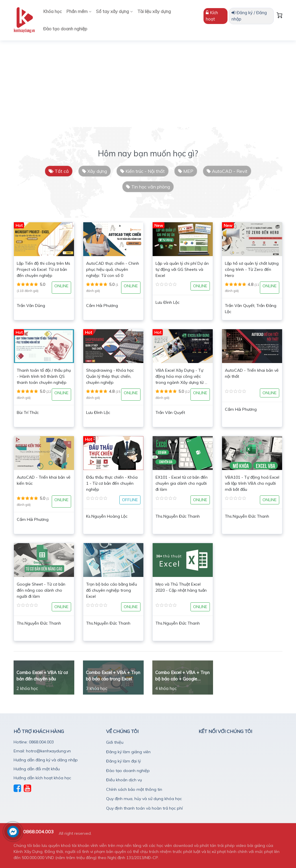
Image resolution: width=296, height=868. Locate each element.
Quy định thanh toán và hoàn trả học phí (144, 808)
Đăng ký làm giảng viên (128, 752)
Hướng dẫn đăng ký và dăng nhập (46, 760)
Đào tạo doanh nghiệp (65, 29)
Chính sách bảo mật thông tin (134, 789)
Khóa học (52, 11)
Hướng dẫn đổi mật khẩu (37, 769)
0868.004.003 (38, 832)
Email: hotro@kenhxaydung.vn (42, 751)
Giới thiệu (115, 742)
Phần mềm (79, 11)
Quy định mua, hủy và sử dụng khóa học (144, 799)
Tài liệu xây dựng (154, 11)
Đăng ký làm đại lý (123, 761)
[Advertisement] (148, 84)
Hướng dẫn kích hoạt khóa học (42, 778)
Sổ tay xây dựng (114, 11)
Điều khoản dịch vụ (124, 780)
